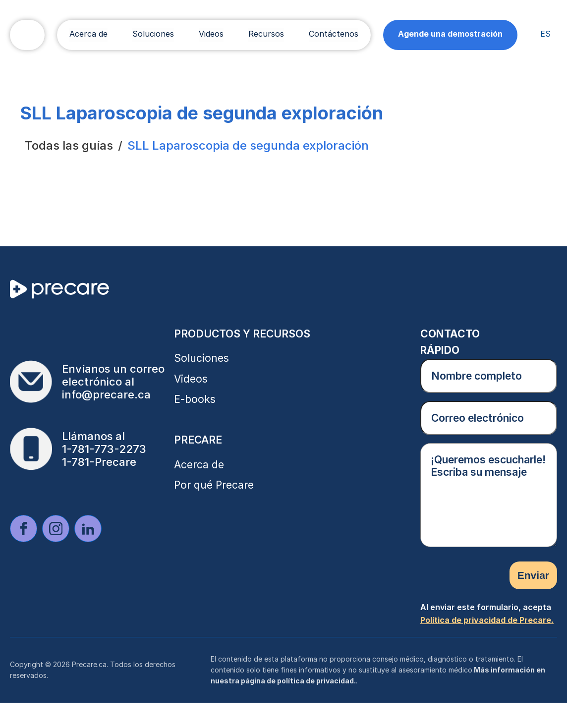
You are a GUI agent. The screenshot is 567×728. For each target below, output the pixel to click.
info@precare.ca (106, 394)
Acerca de (88, 34)
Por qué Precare (214, 485)
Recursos (266, 34)
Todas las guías (69, 145)
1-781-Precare (99, 462)
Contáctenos (334, 34)
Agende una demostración (450, 34)
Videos (211, 34)
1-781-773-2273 (104, 449)
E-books (195, 399)
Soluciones (153, 34)
